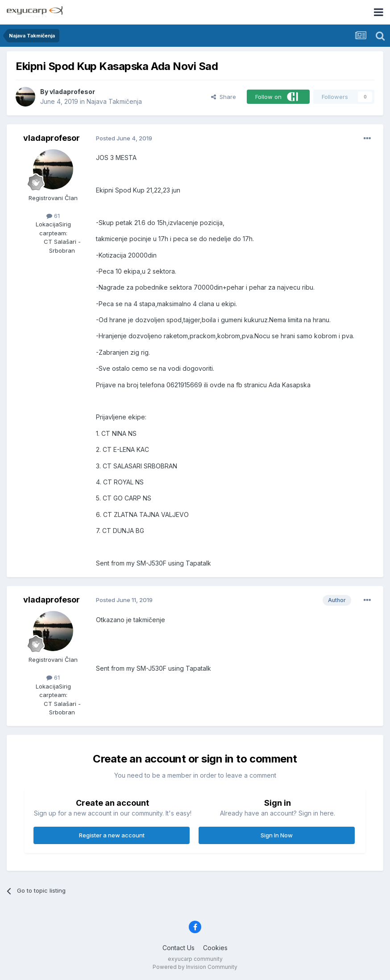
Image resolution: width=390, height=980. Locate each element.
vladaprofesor (72, 92)
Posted (124, 138)
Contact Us (178, 948)
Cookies (215, 948)
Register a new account (112, 835)
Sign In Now (277, 835)
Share (224, 97)
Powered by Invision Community (195, 967)
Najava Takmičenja (114, 101)
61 (53, 216)
